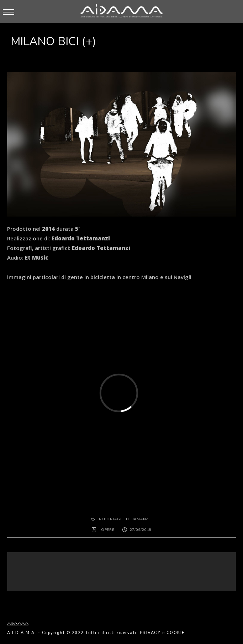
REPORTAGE (111, 519)
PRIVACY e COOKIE (162, 633)
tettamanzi (138, 519)
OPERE (108, 530)
